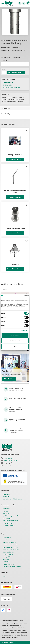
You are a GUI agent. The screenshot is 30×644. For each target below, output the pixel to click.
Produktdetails (5, 108)
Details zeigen (24, 331)
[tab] (15, 108)
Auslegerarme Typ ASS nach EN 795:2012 (15, 192)
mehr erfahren (8, 379)
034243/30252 (7, 85)
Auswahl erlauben (15, 341)
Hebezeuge (6, 559)
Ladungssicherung (8, 557)
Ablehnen (15, 346)
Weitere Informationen (14, 159)
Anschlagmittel (7, 538)
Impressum (6, 497)
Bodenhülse (16, 264)
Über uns (5, 511)
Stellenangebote (7, 518)
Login (4, 576)
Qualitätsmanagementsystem (11, 516)
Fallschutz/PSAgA (8, 554)
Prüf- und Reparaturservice (10, 521)
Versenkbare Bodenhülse (16, 228)
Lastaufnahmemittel (8, 564)
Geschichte (6, 513)
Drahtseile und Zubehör (9, 542)
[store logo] (9, 4)
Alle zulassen (15, 335)
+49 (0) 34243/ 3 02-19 (10, 461)
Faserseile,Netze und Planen (11, 550)
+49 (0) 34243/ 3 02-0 (10, 458)
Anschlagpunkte (7, 540)
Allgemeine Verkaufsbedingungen (12, 499)
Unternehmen (6, 509)
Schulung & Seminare (9, 526)
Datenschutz (6, 494)
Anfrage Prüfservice (15, 155)
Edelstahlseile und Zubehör (10, 545)
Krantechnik (6, 562)
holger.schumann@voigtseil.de (12, 88)
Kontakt (5, 528)
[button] (27, 131)
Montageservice (7, 523)
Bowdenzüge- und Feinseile (10, 547)
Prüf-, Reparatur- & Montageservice (12, 566)
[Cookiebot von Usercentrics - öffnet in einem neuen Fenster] (22, 296)
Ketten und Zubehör (8, 552)
